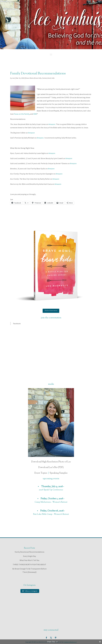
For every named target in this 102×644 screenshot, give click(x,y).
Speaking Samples (58, 473)
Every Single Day (29, 556)
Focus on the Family (22, 114)
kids (53, 78)
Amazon (31, 133)
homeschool (47, 78)
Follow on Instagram (30, 591)
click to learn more (51, 311)
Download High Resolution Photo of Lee (51, 462)
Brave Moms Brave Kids (33, 78)
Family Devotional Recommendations (30, 552)
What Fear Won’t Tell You (29, 560)
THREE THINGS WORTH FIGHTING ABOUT (29, 564)
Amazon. (52, 124)
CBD (35, 114)
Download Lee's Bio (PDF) (51, 467)
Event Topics (41, 473)
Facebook (17, 323)
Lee (14, 78)
